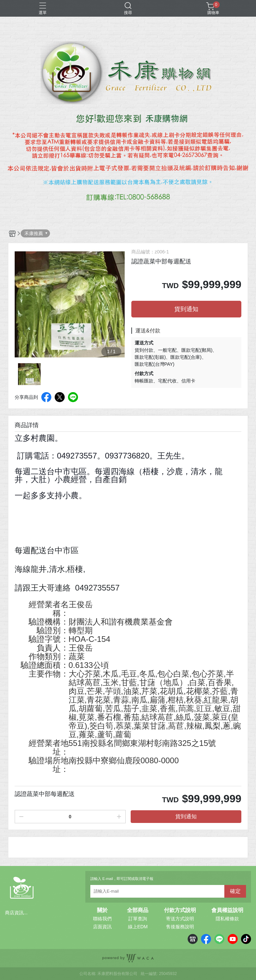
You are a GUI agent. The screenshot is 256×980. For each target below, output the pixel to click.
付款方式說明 (180, 910)
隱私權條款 (227, 919)
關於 (102, 910)
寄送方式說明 (180, 919)
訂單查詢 (138, 919)
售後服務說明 (180, 927)
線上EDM (138, 927)
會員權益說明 (227, 910)
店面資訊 (102, 927)
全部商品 (138, 910)
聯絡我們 (102, 919)
